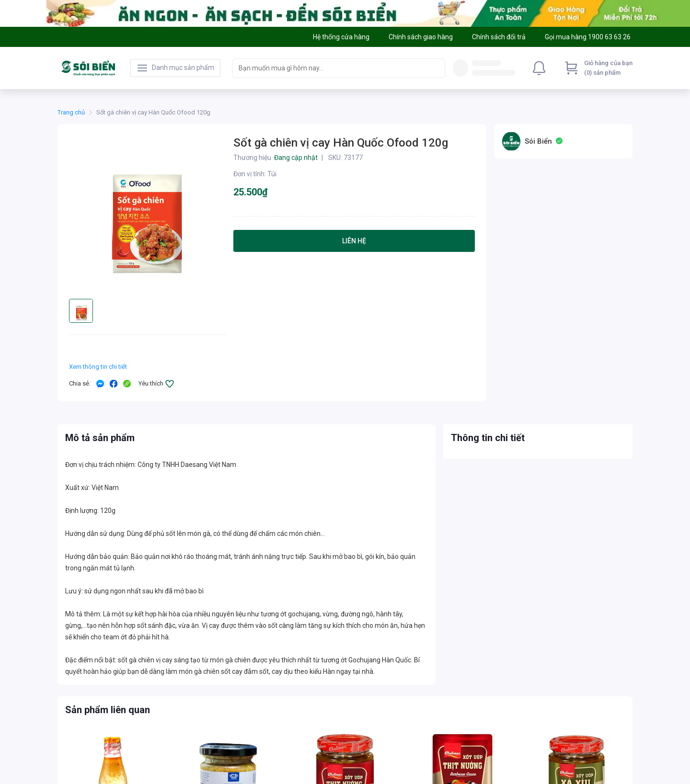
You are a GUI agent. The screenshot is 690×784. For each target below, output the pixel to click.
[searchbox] (330, 68)
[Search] (436, 68)
